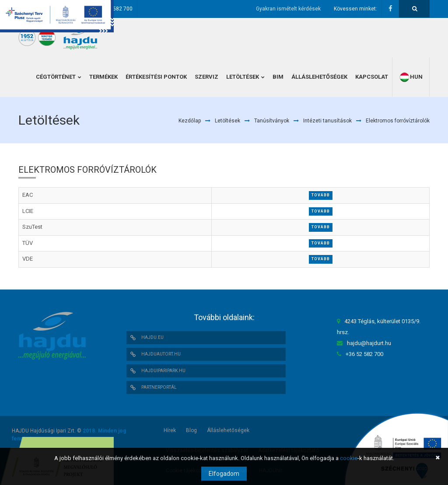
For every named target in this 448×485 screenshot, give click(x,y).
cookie (349, 458)
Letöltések (227, 121)
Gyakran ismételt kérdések (288, 9)
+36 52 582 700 (114, 9)
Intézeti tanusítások (327, 121)
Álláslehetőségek (228, 430)
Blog (191, 430)
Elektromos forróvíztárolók (398, 121)
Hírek (170, 430)
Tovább (321, 195)
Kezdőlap (190, 121)
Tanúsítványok (272, 121)
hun (411, 77)
